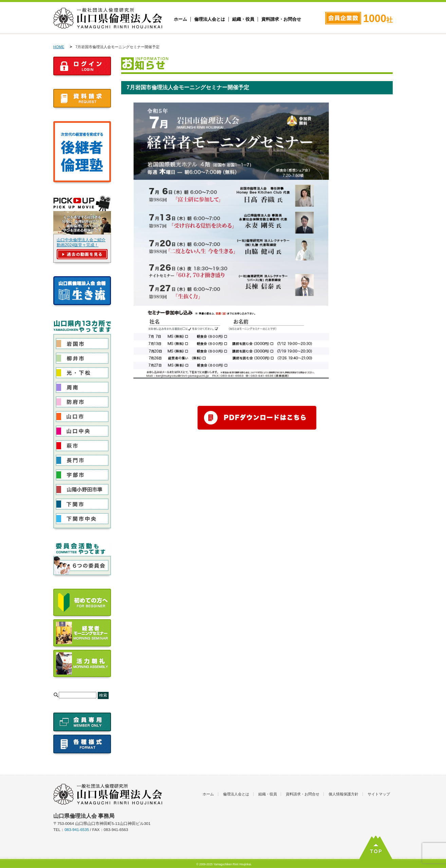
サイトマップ (379, 794)
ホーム (180, 19)
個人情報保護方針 (343, 794)
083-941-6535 (77, 830)
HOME (59, 47)
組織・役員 (243, 19)
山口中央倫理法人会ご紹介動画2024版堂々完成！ (81, 242)
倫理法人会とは (210, 19)
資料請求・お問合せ (281, 19)
